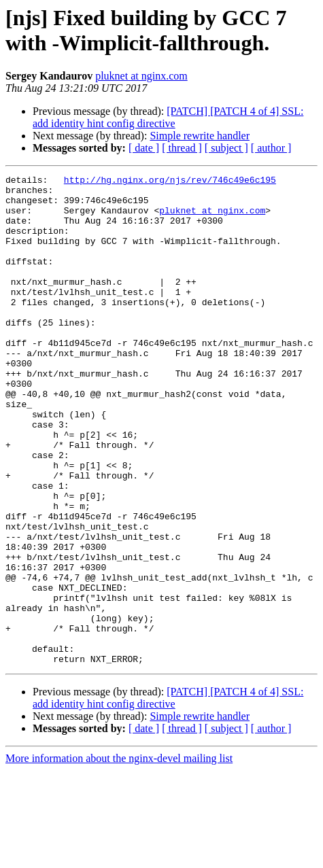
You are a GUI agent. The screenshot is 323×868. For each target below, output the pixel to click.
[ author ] (271, 148)
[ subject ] (226, 148)
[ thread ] (182, 148)
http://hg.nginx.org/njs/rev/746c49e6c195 (170, 181)
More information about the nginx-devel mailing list (119, 856)
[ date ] (144, 148)
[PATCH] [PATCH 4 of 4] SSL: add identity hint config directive (168, 117)
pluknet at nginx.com (141, 76)
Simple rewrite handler (200, 136)
